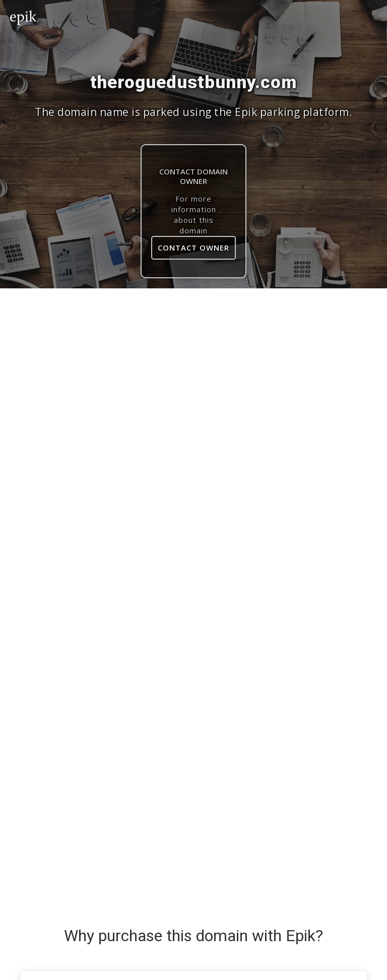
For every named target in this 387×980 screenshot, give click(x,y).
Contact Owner (193, 248)
